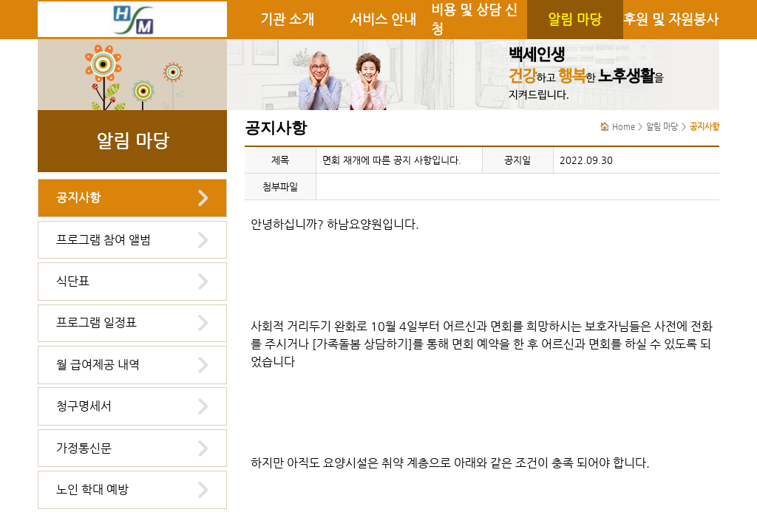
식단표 (73, 281)
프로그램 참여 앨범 (103, 240)
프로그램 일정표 (96, 323)
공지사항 (78, 198)
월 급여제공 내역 (98, 365)
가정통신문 (84, 448)
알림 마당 (575, 19)
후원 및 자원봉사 (671, 19)
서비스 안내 (383, 19)
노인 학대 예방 (92, 490)
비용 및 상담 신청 (474, 19)
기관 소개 (287, 19)
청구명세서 (84, 406)
